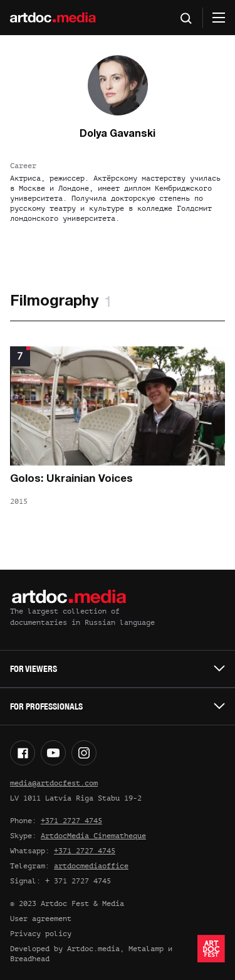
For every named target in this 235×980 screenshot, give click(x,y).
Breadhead (30, 959)
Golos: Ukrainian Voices (71, 479)
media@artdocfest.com (54, 783)
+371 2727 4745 (71, 821)
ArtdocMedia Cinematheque (93, 836)
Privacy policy (41, 934)
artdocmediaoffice (91, 866)
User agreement (41, 919)
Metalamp (146, 949)
